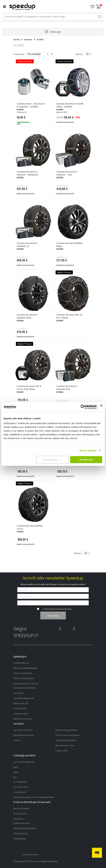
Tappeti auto (20, 839)
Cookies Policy (21, 714)
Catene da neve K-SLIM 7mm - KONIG (70, 105)
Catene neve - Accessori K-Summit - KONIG (31, 105)
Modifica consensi (23, 719)
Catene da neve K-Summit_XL (27, 244)
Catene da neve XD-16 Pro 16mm (69, 316)
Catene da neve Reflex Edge (69, 244)
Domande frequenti (23, 735)
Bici (15, 777)
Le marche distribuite (24, 762)
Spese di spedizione (66, 740)
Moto (16, 772)
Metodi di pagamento (66, 730)
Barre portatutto (21, 808)
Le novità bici (20, 792)
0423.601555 (29, 688)
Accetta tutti (86, 460)
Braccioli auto (20, 814)
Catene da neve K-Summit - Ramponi (27, 173)
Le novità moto (21, 787)
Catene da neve (22, 823)
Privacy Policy (20, 709)
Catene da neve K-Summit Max (27, 316)
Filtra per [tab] (55, 32)
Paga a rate (61, 751)
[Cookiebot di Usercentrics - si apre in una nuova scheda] (83, 407)
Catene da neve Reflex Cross (30, 527)
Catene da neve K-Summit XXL (67, 388)
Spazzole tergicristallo (25, 828)
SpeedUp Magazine (24, 698)
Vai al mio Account (23, 730)
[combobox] (53, 17)
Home (16, 40)
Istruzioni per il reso (65, 745)
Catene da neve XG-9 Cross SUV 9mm (29, 388)
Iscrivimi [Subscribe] (53, 616)
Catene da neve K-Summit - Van (67, 173)
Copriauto (19, 819)
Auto (16, 767)
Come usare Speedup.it (68, 735)
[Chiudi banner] (101, 407)
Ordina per (19, 54)
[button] (92, 7)
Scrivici (17, 740)
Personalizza (52, 460)
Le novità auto (20, 782)
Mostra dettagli (88, 450)
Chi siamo (18, 693)
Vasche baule (20, 833)
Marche (28, 40)
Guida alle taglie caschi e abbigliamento (34, 797)
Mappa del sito (21, 703)
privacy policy (68, 609)
